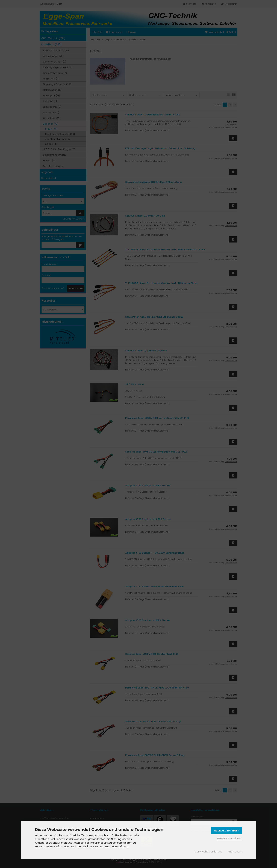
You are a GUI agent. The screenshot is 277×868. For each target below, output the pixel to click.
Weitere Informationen (229, 839)
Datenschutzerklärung (209, 852)
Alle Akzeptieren (227, 831)
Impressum (235, 852)
